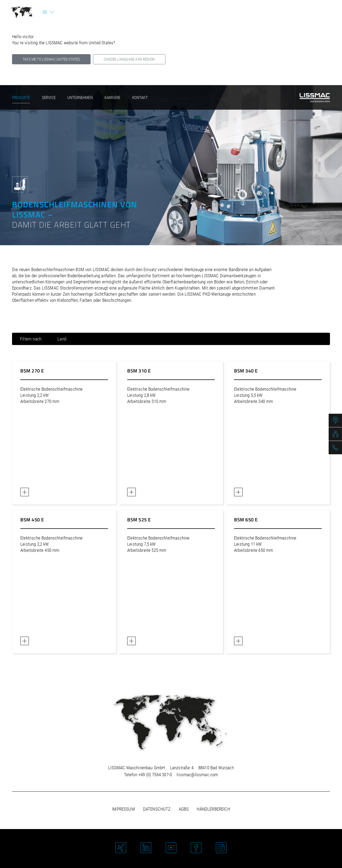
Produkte (21, 98)
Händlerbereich (213, 809)
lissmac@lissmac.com (197, 775)
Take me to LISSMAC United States (51, 59)
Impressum (123, 809)
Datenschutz (157, 809)
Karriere (112, 98)
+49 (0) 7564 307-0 (155, 775)
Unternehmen (80, 98)
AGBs (184, 809)
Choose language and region (129, 59)
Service (49, 98)
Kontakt (140, 98)
